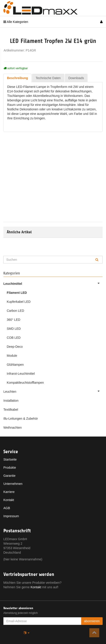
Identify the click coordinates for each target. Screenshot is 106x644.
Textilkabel (11, 410)
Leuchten (53, 391)
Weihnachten (12, 428)
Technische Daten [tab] (48, 78)
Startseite (10, 459)
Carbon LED (15, 311)
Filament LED (17, 293)
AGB (7, 508)
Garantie (9, 476)
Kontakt (9, 500)
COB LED (14, 338)
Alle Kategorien (16, 22)
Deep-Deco (15, 347)
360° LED (14, 320)
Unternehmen (13, 484)
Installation (11, 401)
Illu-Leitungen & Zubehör (21, 419)
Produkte (10, 468)
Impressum (11, 516)
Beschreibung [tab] (17, 78)
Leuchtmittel (53, 283)
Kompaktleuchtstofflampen (25, 383)
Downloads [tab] (76, 78)
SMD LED (14, 329)
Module (12, 356)
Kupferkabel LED (19, 302)
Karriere (9, 492)
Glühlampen (15, 365)
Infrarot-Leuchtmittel (21, 374)
